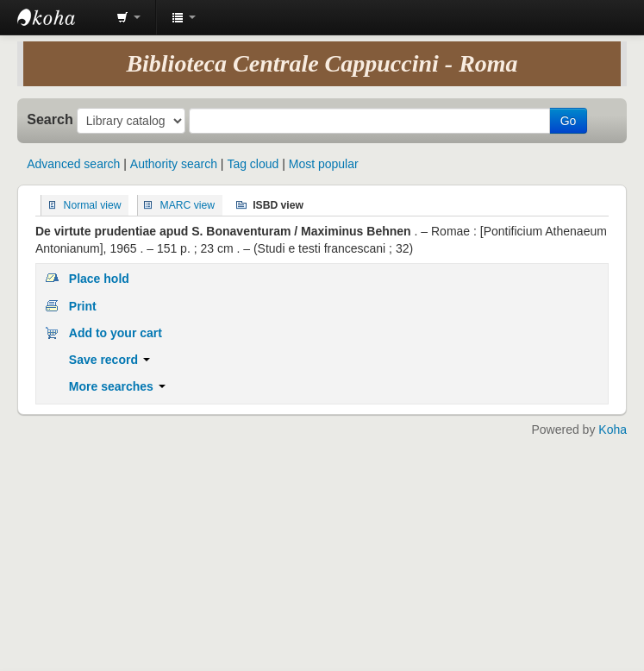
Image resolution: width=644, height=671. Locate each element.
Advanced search (73, 164)
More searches (117, 386)
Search (50, 119)
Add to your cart (116, 333)
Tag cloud (253, 164)
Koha (613, 430)
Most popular (324, 164)
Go (569, 121)
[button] (128, 17)
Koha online (60, 17)
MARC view (188, 205)
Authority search (174, 164)
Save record (109, 360)
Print (83, 306)
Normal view (93, 205)
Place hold (99, 279)
